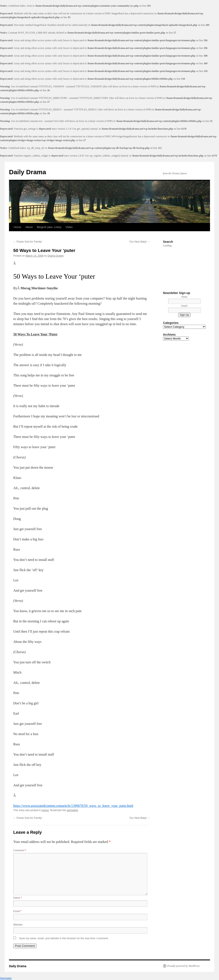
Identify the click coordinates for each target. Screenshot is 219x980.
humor (45, 810)
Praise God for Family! (28, 242)
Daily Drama (27, 172)
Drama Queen (55, 256)
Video (69, 227)
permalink (72, 810)
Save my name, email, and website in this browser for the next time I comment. (64, 938)
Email (17, 911)
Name (18, 898)
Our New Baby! (140, 242)
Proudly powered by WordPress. (184, 966)
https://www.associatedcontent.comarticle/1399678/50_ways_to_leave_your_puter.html (73, 806)
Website (18, 925)
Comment (20, 850)
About (29, 227)
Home (17, 227)
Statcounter (6, 978)
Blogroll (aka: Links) (49, 227)
